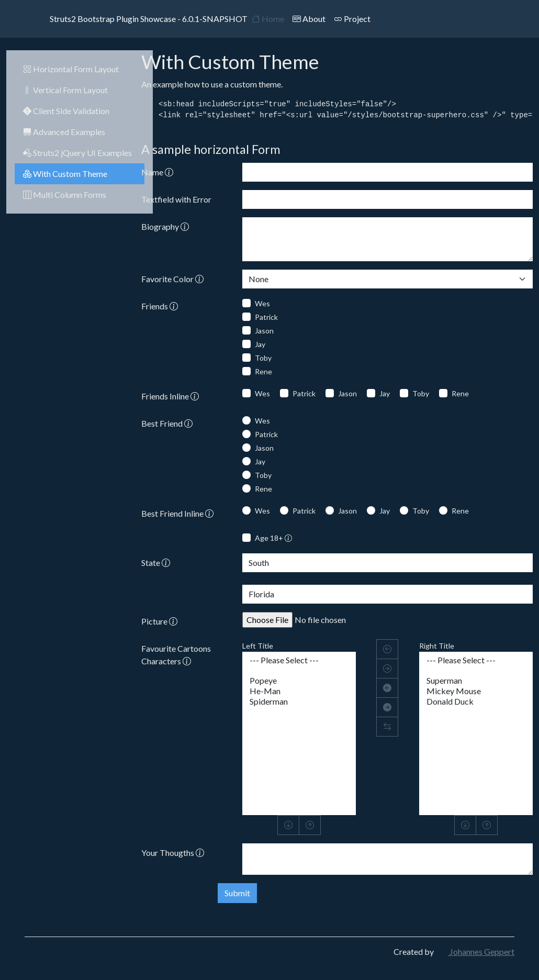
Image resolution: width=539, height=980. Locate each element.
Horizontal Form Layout (71, 69)
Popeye (299, 681)
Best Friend (167, 423)
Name (157, 172)
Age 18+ (273, 538)
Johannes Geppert (475, 951)
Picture (159, 621)
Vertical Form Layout (65, 90)
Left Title (258, 646)
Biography (165, 226)
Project (352, 19)
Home (268, 19)
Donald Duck (476, 701)
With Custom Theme (65, 174)
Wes (262, 303)
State (156, 563)
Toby (263, 358)
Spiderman (299, 701)
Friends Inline (170, 396)
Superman (476, 681)
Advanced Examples (64, 132)
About (309, 19)
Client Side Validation (66, 111)
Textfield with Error (176, 199)
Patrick (266, 317)
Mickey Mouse (476, 691)
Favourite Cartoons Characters (176, 655)
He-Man (299, 691)
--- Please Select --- (299, 660)
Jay (260, 344)
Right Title (437, 646)
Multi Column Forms (65, 194)
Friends (160, 306)
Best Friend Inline (177, 513)
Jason (264, 331)
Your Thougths (173, 853)
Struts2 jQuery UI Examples (77, 153)
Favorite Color (172, 279)
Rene (263, 371)
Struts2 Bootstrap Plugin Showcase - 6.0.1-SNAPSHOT (136, 19)
